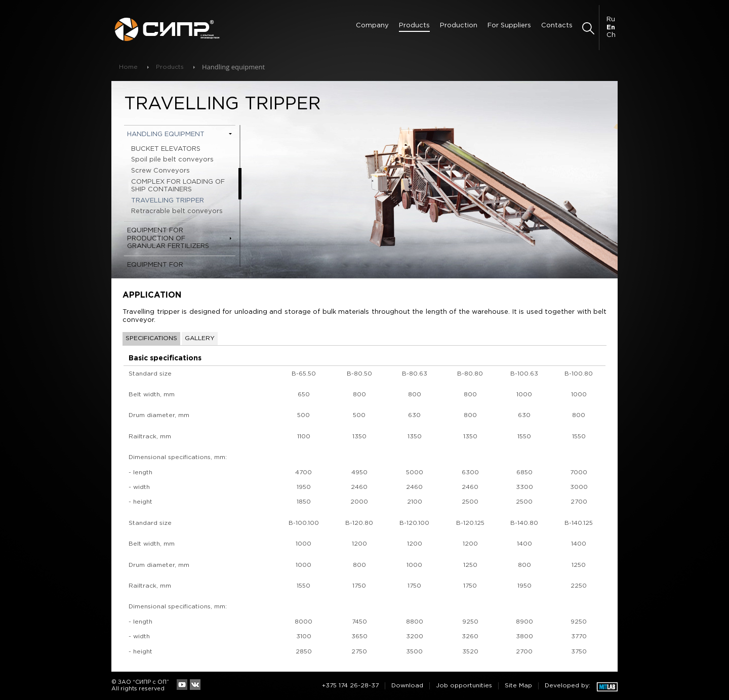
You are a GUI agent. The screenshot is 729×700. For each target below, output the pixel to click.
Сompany (372, 26)
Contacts (557, 26)
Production (459, 26)
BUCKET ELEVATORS (166, 149)
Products (414, 26)
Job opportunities (464, 686)
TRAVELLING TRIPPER (168, 201)
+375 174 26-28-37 (350, 686)
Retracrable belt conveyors (177, 211)
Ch (611, 35)
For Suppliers (509, 26)
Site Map (518, 686)
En (611, 28)
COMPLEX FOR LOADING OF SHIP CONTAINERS (178, 186)
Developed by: (568, 686)
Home (128, 67)
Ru (611, 19)
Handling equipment (166, 134)
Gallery (200, 338)
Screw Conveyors (160, 171)
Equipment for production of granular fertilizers (168, 238)
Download (407, 686)
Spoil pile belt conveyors (172, 160)
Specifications (151, 338)
